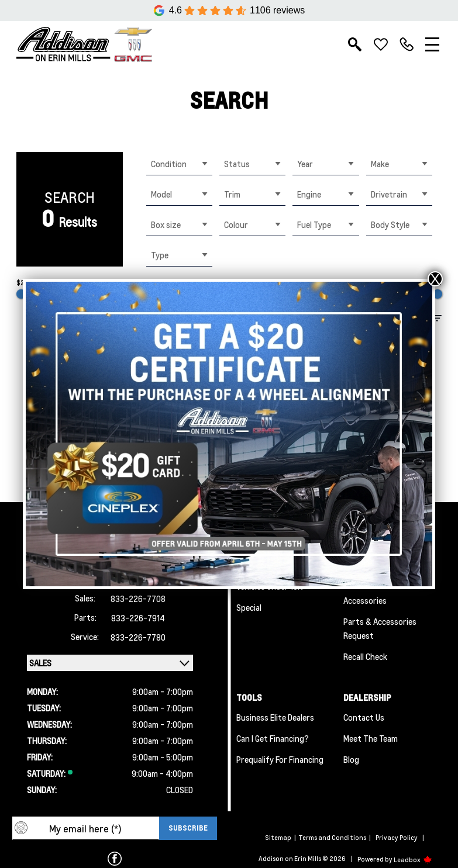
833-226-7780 (138, 637)
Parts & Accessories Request (380, 628)
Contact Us (364, 717)
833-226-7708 (138, 599)
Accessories (365, 600)
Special (249, 607)
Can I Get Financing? (273, 738)
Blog (351, 759)
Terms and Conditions (332, 838)
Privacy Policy (397, 838)
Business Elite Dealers (275, 717)
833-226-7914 (138, 618)
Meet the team (371, 738)
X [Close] (435, 279)
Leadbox (413, 860)
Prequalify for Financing (280, 759)
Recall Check (365, 656)
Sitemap (278, 838)
